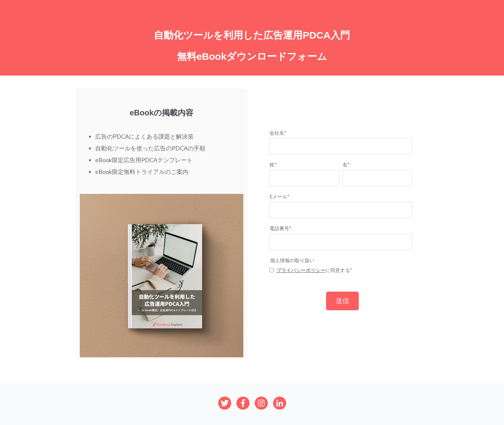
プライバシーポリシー (301, 270)
